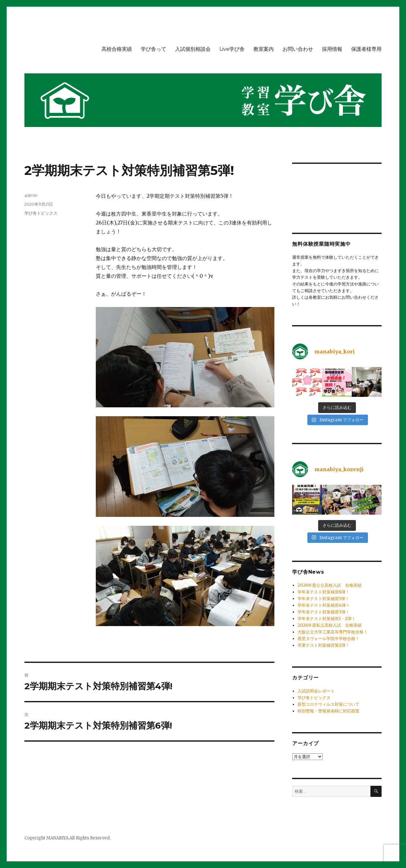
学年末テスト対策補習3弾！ (324, 612)
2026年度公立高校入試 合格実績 (330, 585)
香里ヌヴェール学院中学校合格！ (328, 639)
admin (31, 195)
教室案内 (264, 49)
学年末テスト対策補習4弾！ (324, 605)
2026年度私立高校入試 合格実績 (330, 625)
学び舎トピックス (41, 213)
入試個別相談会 (193, 49)
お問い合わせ (298, 49)
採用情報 (332, 49)
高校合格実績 (117, 49)
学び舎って (154, 49)
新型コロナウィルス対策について (328, 704)
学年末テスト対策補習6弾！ (324, 592)
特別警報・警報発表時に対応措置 (328, 711)
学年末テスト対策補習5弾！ (323, 599)
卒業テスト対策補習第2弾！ (324, 645)
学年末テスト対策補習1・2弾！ (327, 619)
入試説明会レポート (316, 691)
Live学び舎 (232, 49)
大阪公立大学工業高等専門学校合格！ (333, 632)
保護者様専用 (366, 49)
